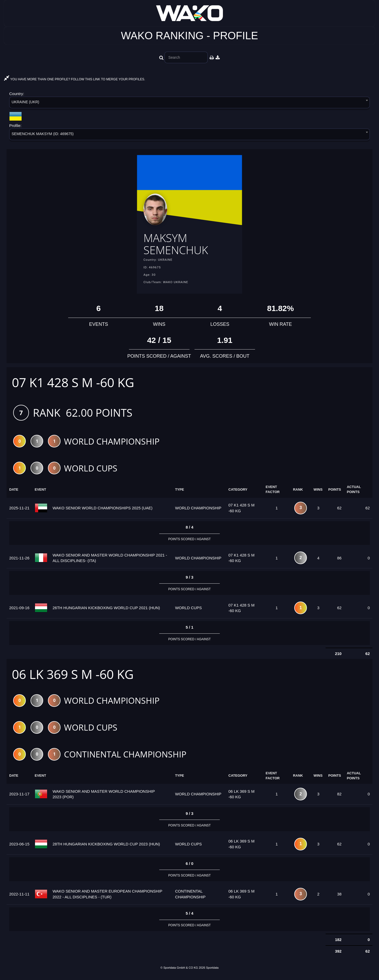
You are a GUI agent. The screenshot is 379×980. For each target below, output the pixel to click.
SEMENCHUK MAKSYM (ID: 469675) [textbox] (43, 134)
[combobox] (189, 103)
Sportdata (212, 971)
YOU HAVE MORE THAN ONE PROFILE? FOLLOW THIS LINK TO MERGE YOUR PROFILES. (74, 79)
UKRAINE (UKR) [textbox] (25, 102)
